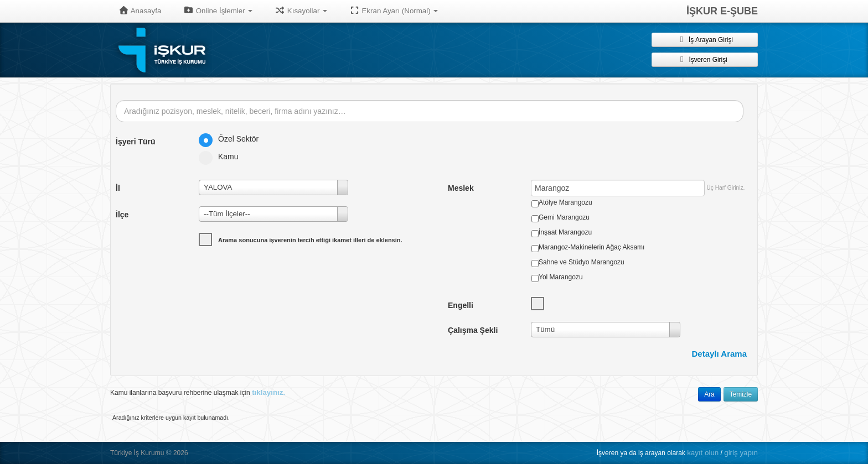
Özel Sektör (232, 139)
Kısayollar (301, 11)
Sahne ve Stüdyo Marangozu (582, 262)
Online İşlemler (218, 11)
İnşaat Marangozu (565, 232)
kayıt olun (703, 453)
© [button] (169, 453)
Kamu (222, 157)
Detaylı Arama (720, 354)
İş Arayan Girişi (705, 39)
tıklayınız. (268, 392)
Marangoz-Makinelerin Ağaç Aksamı (591, 247)
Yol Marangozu (561, 277)
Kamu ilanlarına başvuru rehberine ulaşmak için (198, 392)
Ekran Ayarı (394, 11)
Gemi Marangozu (564, 217)
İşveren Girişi (704, 59)
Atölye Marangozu (565, 202)
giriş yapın (741, 453)
